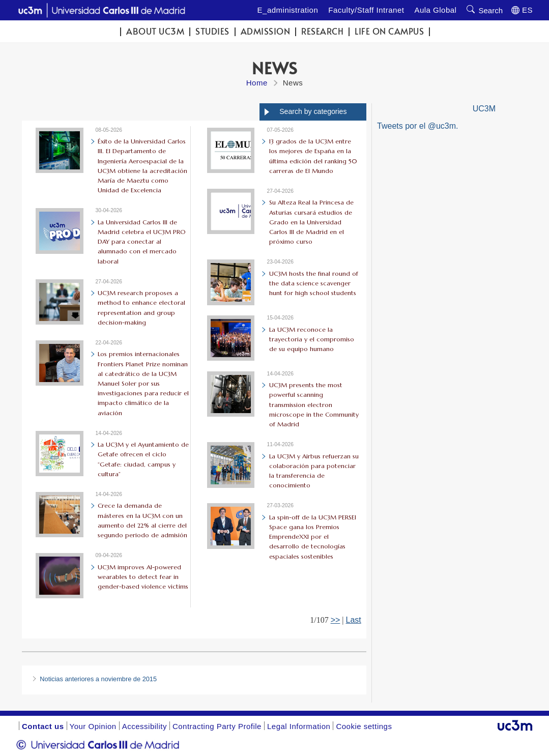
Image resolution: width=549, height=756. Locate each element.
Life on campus (389, 31)
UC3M (484, 109)
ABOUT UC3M (155, 31)
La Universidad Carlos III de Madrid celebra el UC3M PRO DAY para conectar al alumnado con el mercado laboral (142, 242)
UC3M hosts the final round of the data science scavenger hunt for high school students (314, 283)
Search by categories (313, 111)
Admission (266, 31)
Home (257, 83)
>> (336, 620)
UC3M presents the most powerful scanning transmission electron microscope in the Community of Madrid (314, 404)
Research (322, 31)
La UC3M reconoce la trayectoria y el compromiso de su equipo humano (312, 339)
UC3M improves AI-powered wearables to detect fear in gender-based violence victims (143, 577)
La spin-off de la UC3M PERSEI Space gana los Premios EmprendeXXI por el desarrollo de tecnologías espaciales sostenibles (313, 537)
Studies (212, 31)
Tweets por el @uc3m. (417, 126)
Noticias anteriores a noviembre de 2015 (98, 679)
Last (354, 620)
